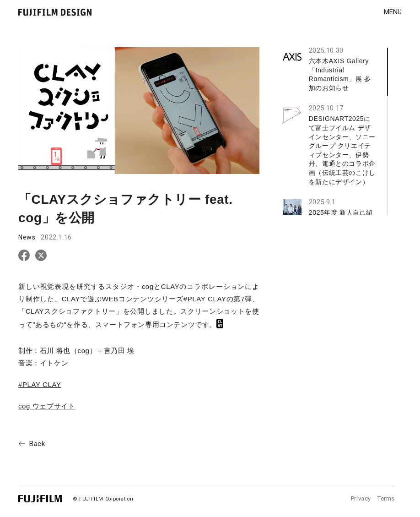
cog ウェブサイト (47, 406)
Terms (386, 498)
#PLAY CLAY (40, 384)
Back (37, 444)
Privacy (361, 498)
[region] (335, 131)
